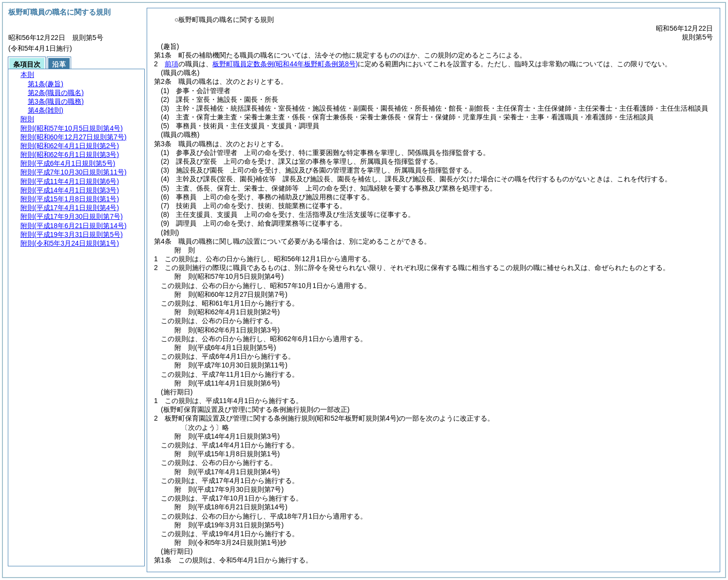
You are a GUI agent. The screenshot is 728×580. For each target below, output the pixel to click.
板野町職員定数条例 (285, 64)
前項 (172, 64)
